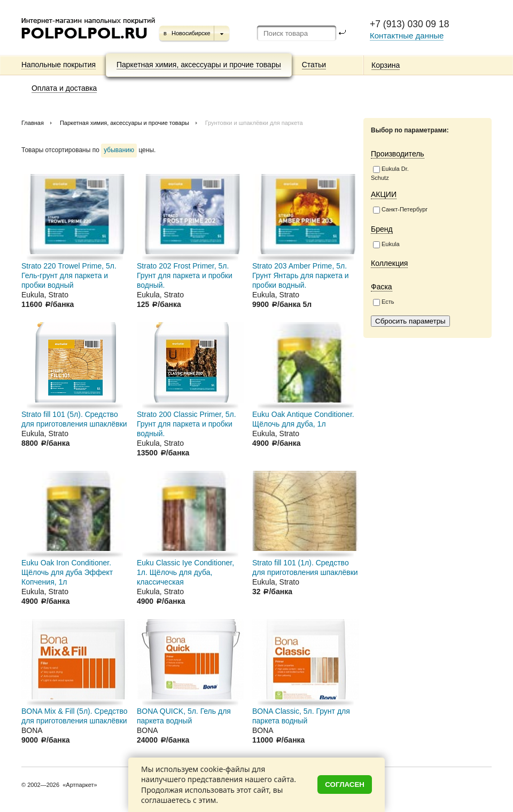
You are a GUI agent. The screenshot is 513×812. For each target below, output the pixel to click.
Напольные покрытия (59, 65)
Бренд (382, 229)
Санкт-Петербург (400, 210)
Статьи (314, 65)
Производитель (398, 154)
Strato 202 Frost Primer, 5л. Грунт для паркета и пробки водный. (185, 275)
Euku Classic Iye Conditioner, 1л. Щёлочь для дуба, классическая (185, 572)
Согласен (345, 785)
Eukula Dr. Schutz (390, 173)
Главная (33, 123)
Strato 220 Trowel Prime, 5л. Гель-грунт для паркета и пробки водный (69, 275)
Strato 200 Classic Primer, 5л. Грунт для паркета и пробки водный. (186, 424)
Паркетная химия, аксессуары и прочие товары (199, 65)
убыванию (119, 150)
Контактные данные (407, 36)
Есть (383, 302)
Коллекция (389, 263)
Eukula (386, 245)
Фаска (382, 287)
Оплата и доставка (64, 88)
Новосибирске (191, 33)
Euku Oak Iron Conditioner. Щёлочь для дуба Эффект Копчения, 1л (67, 572)
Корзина (386, 65)
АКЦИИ (384, 194)
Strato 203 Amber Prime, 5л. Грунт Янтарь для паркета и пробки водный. (301, 275)
